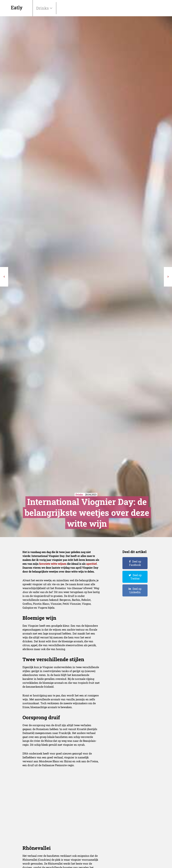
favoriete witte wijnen (53, 564)
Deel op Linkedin (135, 590)
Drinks (43, 8)
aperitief (91, 564)
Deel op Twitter (136, 577)
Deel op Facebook (135, 563)
